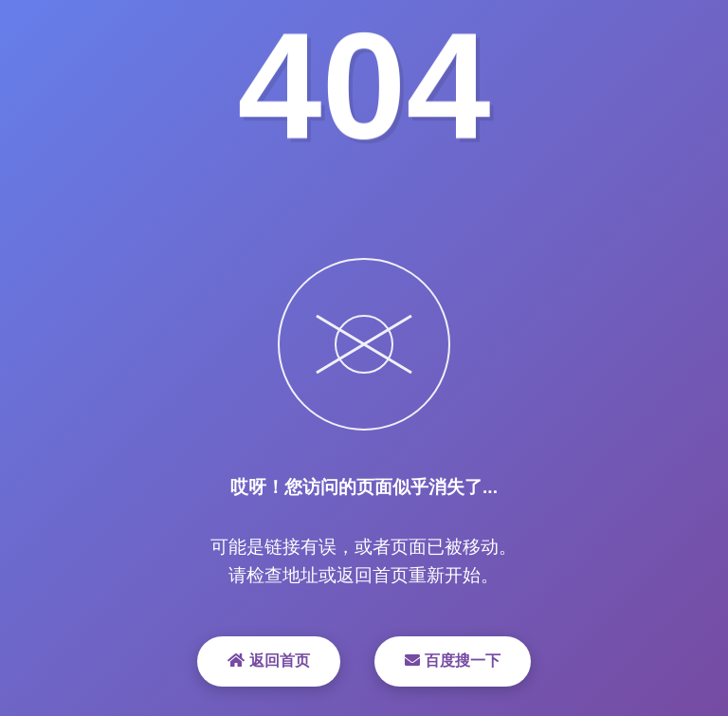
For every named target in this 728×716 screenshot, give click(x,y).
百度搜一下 (452, 661)
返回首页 (268, 661)
